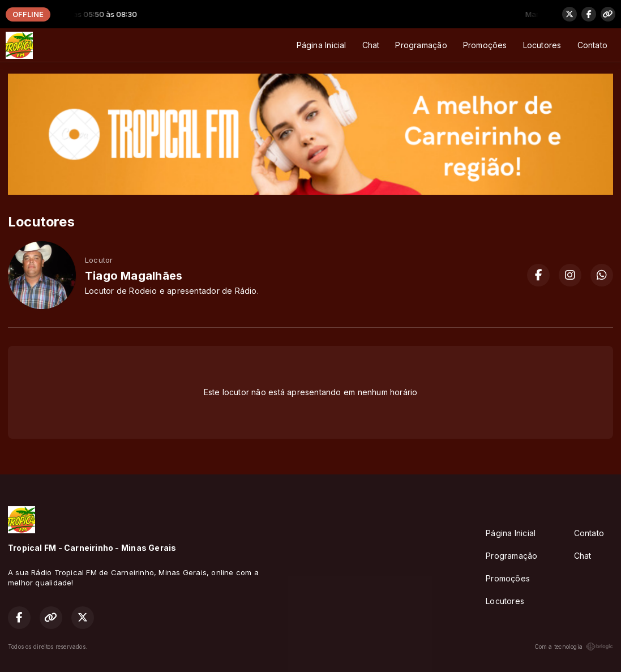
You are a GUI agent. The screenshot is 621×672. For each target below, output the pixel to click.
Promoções (485, 45)
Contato (592, 45)
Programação (421, 45)
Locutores (542, 45)
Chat (371, 45)
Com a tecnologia (574, 647)
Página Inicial (322, 45)
